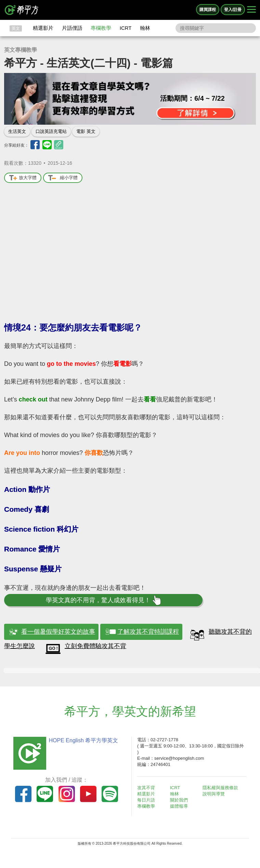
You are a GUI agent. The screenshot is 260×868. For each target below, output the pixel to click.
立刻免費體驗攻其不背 (95, 646)
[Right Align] (251, 10)
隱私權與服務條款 (221, 788)
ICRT (126, 28)
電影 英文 (86, 131)
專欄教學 (101, 28)
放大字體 (23, 178)
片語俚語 (72, 28)
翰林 (145, 28)
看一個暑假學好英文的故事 (58, 632)
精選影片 (43, 28)
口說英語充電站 (51, 131)
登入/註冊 (233, 10)
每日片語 (147, 800)
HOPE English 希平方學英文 (82, 740)
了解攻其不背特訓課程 (148, 632)
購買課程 (208, 10)
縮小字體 (63, 178)
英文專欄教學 (21, 50)
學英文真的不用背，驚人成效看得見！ (103, 600)
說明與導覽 (215, 794)
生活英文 (17, 131)
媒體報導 (180, 806)
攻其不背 (147, 788)
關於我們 (180, 800)
